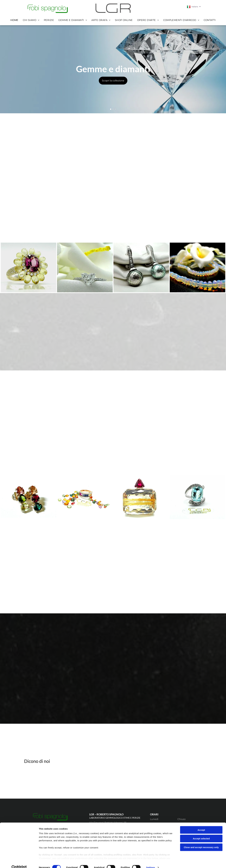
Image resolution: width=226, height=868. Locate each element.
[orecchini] (29, 497)
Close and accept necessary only (201, 842)
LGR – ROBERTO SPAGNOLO (106, 814)
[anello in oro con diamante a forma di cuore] (85, 267)
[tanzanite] (197, 497)
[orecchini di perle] (141, 267)
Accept (201, 825)
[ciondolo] (141, 497)
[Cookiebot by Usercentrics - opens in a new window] (19, 862)
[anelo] (85, 497)
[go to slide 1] (111, 109)
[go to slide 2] (113, 109)
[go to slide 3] (115, 109)
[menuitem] (14, 20)
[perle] (197, 267)
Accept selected (201, 833)
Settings (151, 862)
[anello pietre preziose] (29, 267)
